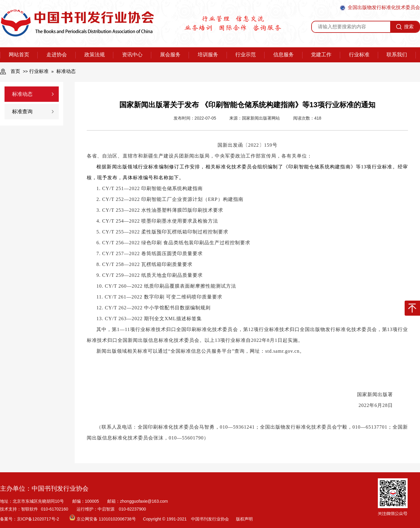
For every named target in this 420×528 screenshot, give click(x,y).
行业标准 (359, 55)
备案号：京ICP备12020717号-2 (30, 519)
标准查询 (22, 112)
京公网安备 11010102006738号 (103, 519)
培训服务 (208, 55)
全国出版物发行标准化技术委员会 (380, 8)
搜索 (405, 27)
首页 (15, 71)
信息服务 (284, 55)
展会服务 (170, 55)
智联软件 (30, 509)
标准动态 (66, 71)
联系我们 (397, 55)
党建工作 (321, 55)
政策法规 (95, 55)
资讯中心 (132, 55)
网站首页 (19, 55)
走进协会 (57, 55)
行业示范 (246, 55)
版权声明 (244, 519)
